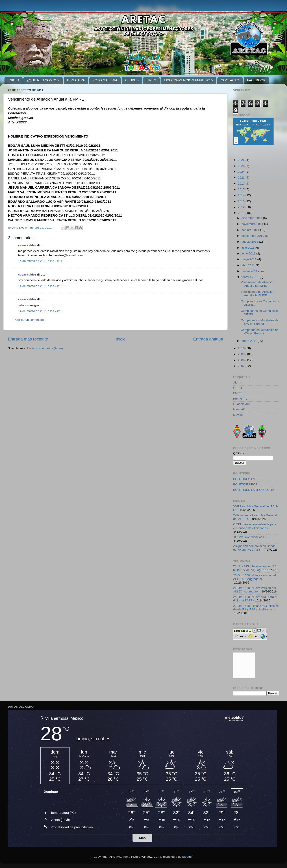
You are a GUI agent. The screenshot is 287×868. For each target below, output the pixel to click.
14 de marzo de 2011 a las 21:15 (40, 286)
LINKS (151, 80)
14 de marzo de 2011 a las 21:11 (40, 261)
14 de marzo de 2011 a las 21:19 (40, 311)
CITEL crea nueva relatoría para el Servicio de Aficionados (255, 526)
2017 (242, 184)
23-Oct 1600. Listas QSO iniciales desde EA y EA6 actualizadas (256, 608)
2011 (242, 213)
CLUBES (132, 80)
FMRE (237, 393)
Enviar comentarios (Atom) (45, 348)
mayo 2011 (249, 259)
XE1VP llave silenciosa (249, 537)
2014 (242, 195)
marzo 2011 (250, 271)
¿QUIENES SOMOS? (43, 80)
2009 (242, 354)
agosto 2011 (250, 242)
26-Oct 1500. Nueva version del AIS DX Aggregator (254, 590)
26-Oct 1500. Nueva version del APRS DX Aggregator (254, 577)
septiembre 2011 (253, 236)
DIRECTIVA (76, 80)
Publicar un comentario (29, 320)
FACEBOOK (256, 80)
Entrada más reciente (28, 339)
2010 (242, 348)
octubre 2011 (251, 230)
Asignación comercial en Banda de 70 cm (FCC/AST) (254, 548)
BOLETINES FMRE (246, 479)
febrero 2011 (250, 277)
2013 (242, 201)
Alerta (237, 382)
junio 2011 (249, 253)
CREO (238, 388)
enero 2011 (250, 341)
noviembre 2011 (253, 224)
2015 (242, 189)
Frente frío (240, 399)
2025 (242, 166)
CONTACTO (230, 80)
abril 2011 (249, 265)
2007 (242, 366)
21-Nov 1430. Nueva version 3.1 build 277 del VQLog (255, 568)
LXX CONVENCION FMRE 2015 (188, 80)
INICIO (14, 80)
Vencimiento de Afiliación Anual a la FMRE (258, 284)
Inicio (121, 339)
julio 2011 (248, 248)
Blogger (187, 857)
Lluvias (238, 415)
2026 (242, 160)
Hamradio (240, 409)
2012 (242, 207)
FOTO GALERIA (105, 80)
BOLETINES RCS (245, 484)
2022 (242, 178)
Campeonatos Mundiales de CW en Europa (260, 322)
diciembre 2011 (252, 218)
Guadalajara (241, 404)
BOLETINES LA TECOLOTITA (254, 490)
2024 (242, 172)
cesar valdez (27, 245)
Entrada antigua (208, 339)
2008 (242, 360)
